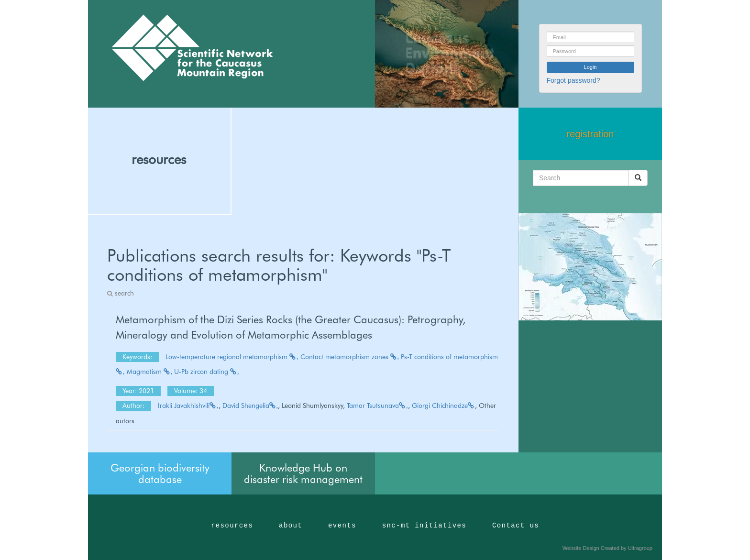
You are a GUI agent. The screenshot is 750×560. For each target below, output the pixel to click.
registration (590, 134)
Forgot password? (574, 80)
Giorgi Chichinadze (443, 406)
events (342, 526)
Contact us (516, 526)
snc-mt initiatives (424, 526)
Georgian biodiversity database (160, 473)
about (291, 526)
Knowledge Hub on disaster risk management (303, 473)
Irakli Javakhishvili (188, 406)
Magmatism (150, 372)
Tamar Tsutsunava (377, 406)
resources (159, 159)
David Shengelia (250, 406)
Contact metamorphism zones (350, 357)
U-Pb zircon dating (207, 372)
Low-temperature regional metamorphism (232, 357)
